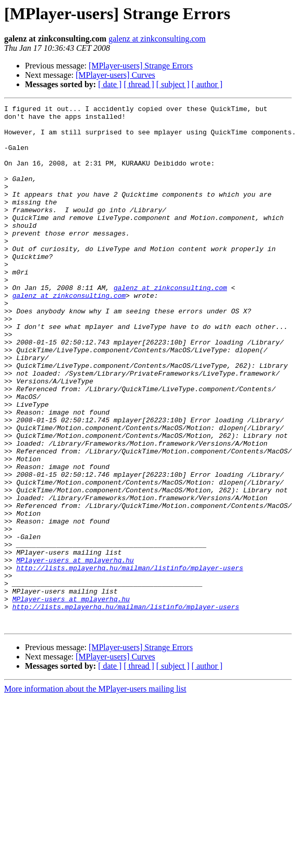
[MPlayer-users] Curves (116, 75)
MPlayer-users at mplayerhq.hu (75, 652)
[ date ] (110, 84)
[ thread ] (139, 84)
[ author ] (207, 84)
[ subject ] (173, 84)
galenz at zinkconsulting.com (157, 39)
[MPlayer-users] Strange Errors (141, 66)
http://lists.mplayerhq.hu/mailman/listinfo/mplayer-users (130, 661)
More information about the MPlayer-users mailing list (95, 793)
